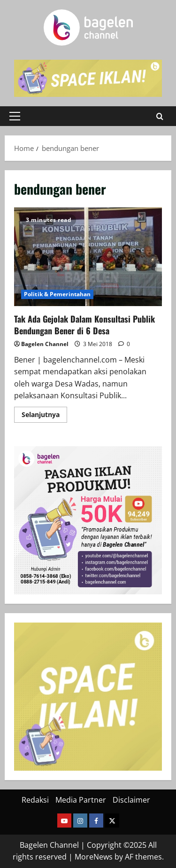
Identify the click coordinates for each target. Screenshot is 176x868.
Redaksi (35, 800)
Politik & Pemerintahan (57, 294)
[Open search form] (160, 116)
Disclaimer (131, 800)
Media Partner (81, 800)
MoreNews (94, 857)
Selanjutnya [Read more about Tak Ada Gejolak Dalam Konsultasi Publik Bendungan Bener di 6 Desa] (44, 416)
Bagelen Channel (45, 344)
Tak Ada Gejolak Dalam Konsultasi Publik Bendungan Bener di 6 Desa (88, 257)
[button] (15, 116)
